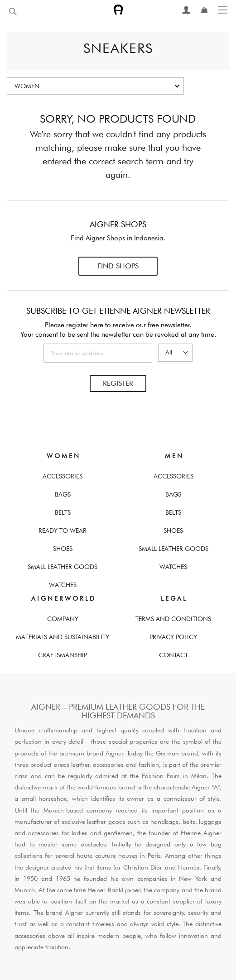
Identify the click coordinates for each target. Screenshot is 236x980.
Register (118, 383)
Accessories (63, 476)
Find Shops (118, 266)
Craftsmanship (63, 655)
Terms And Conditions (173, 619)
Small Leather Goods (63, 567)
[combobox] (34, 12)
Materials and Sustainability (63, 637)
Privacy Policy (173, 637)
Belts (63, 512)
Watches (63, 585)
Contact (173, 655)
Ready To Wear (63, 531)
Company (63, 619)
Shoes (63, 549)
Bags (63, 494)
